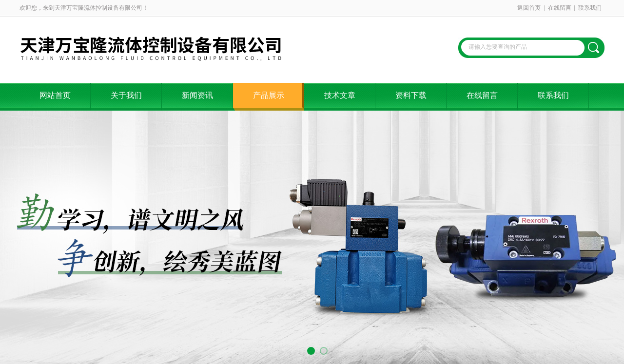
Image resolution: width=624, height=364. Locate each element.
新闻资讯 (197, 95)
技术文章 (340, 95)
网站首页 (55, 95)
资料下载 (411, 95)
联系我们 (590, 8)
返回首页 (529, 8)
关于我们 (126, 95)
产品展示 (269, 95)
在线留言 (560, 8)
